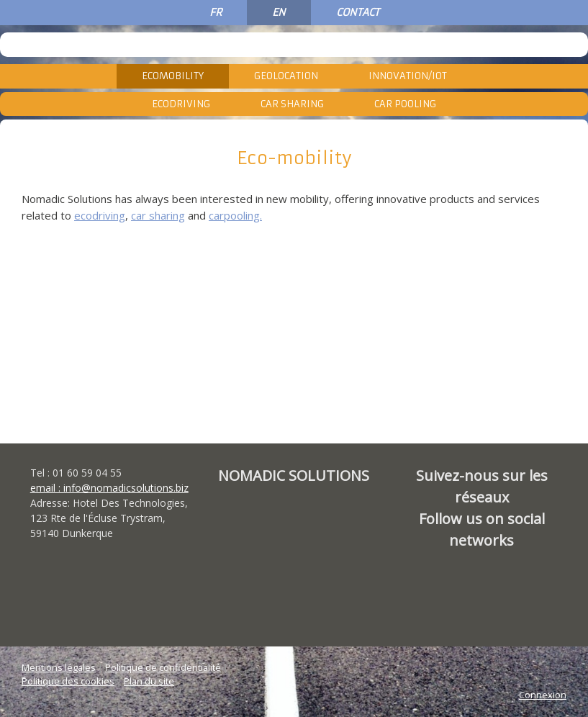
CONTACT (358, 12)
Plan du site (149, 681)
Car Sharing (292, 104)
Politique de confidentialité (163, 667)
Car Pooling (405, 104)
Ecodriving (181, 104)
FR (216, 12)
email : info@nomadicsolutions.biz (109, 488)
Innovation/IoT (408, 76)
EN (279, 12)
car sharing (158, 215)
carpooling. (235, 215)
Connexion (543, 695)
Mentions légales (59, 667)
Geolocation (286, 76)
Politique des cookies (68, 681)
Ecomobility (173, 76)
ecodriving (100, 215)
